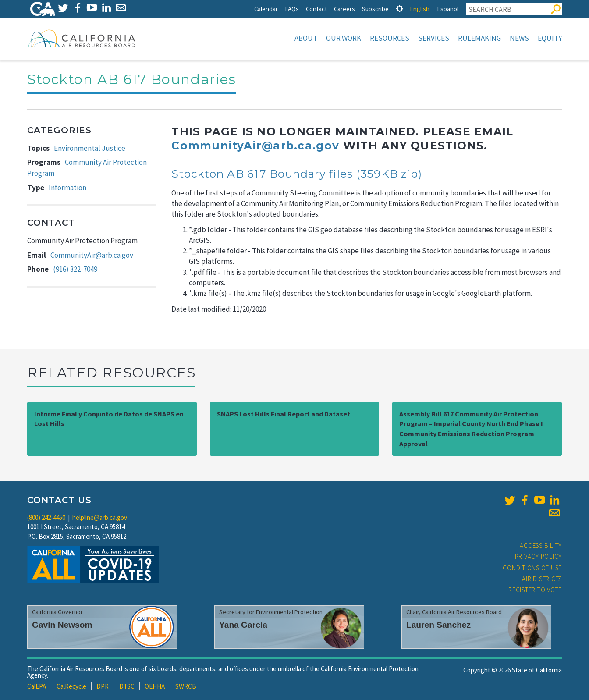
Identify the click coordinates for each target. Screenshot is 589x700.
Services (434, 38)
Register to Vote (535, 590)
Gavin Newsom (62, 625)
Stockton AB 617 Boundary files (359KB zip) (297, 174)
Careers (344, 9)
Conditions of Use (532, 568)
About (306, 38)
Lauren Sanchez (438, 625)
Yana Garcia (243, 625)
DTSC (127, 686)
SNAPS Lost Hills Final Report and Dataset (284, 414)
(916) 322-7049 (75, 269)
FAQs (292, 9)
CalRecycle (71, 686)
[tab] (400, 9)
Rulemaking (479, 38)
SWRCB (186, 686)
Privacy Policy (539, 556)
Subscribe (375, 9)
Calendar (266, 9)
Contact (316, 9)
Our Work (344, 38)
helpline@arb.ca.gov (100, 517)
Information (67, 188)
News (519, 38)
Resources (390, 38)
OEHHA (155, 686)
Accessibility (541, 545)
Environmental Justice (90, 148)
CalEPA (37, 686)
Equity (550, 38)
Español (448, 9)
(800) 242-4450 (46, 517)
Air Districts (542, 579)
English (420, 9)
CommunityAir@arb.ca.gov (92, 255)
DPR (103, 686)
